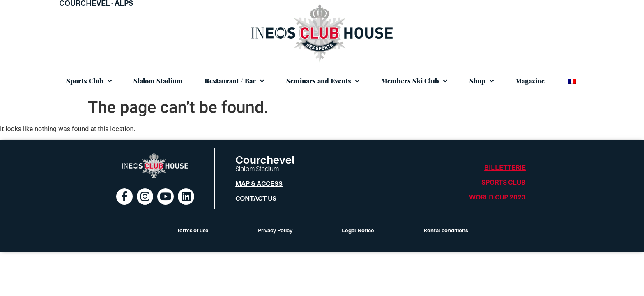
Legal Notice (358, 230)
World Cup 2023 (497, 197)
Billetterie (505, 168)
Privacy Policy (275, 230)
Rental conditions (446, 230)
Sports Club (89, 81)
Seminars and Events (323, 81)
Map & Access (259, 184)
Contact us (256, 199)
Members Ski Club (414, 81)
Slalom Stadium (158, 81)
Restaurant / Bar (234, 81)
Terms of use (193, 230)
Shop (482, 81)
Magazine (530, 81)
